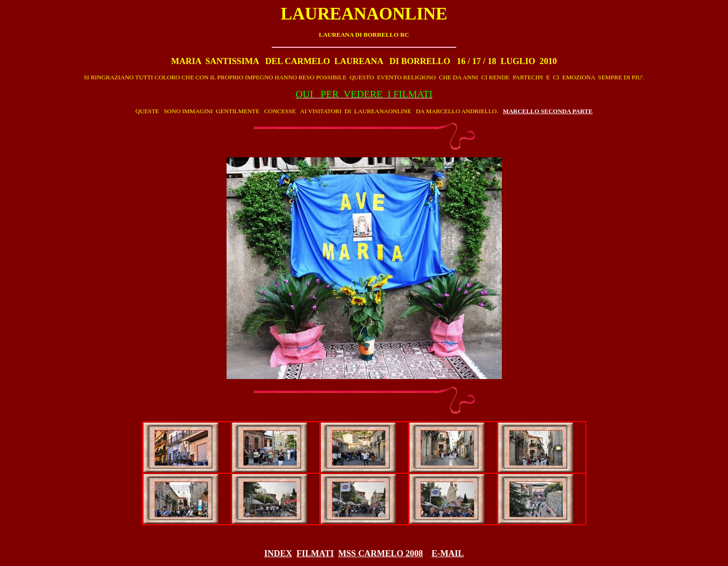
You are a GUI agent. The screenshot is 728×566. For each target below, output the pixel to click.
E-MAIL (447, 553)
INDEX (278, 553)
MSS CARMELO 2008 (380, 553)
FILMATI (315, 553)
